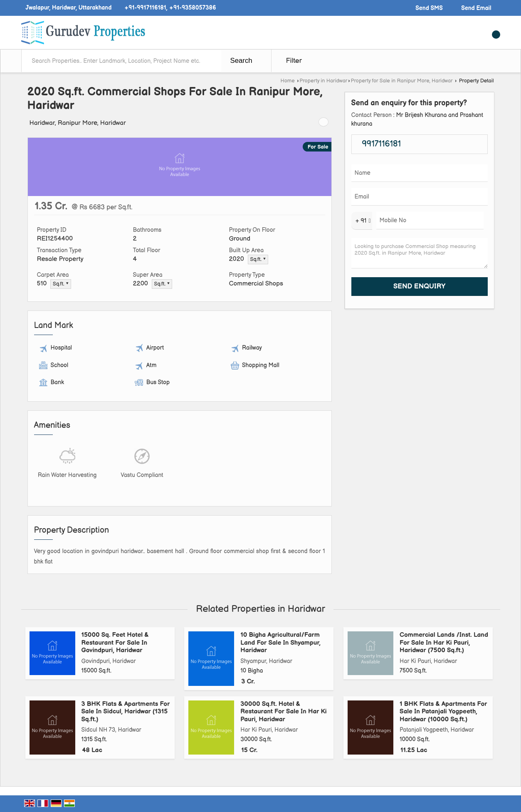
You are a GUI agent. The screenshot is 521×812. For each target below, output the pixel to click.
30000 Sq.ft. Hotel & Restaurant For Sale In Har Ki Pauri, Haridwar (283, 712)
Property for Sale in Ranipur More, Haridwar (402, 81)
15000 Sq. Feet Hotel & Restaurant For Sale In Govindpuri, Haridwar (115, 643)
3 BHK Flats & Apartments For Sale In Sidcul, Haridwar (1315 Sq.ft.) (126, 712)
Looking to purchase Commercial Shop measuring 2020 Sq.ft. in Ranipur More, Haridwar (420, 253)
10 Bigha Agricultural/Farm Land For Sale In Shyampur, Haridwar (280, 643)
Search (241, 61)
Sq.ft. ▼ (258, 259)
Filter (294, 61)
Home (287, 81)
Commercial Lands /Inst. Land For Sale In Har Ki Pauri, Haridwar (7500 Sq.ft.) (444, 643)
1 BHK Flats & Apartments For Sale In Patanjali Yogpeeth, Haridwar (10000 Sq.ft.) (443, 712)
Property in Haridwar (323, 81)
